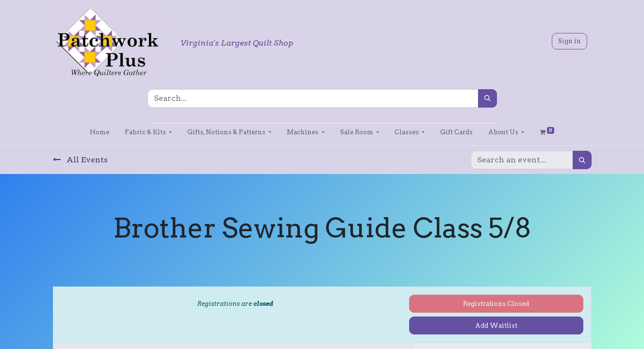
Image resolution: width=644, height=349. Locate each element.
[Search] (487, 98)
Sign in (570, 41)
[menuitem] (99, 132)
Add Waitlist (496, 325)
